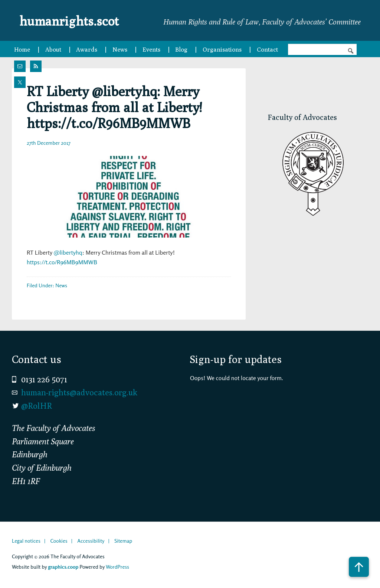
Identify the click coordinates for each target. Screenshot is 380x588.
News (61, 285)
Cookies (59, 541)
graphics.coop (63, 567)
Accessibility (91, 541)
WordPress (117, 567)
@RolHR (37, 406)
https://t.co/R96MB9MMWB (62, 262)
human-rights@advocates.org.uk (79, 392)
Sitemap (123, 541)
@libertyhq (68, 252)
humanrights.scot (78, 20)
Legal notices (26, 541)
